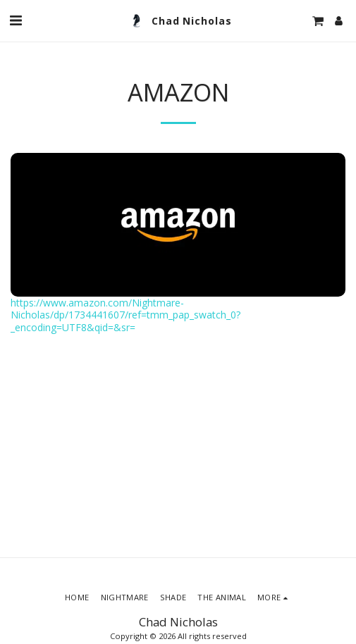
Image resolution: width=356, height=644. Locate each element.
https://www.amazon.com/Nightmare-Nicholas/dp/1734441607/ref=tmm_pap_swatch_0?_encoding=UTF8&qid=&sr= (125, 315)
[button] (16, 20)
